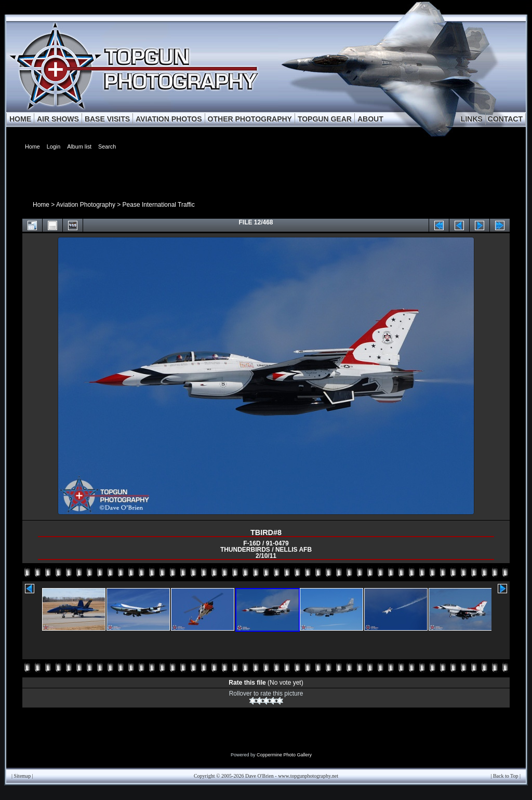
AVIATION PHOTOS (169, 119)
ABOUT (370, 119)
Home (41, 205)
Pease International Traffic (159, 205)
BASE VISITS (107, 119)
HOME (20, 119)
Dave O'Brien (260, 776)
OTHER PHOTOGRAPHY (250, 119)
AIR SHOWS (58, 119)
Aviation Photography (86, 205)
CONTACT (505, 119)
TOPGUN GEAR (325, 119)
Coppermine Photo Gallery (284, 755)
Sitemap (23, 776)
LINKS (472, 119)
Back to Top (506, 776)
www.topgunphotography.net (308, 776)
